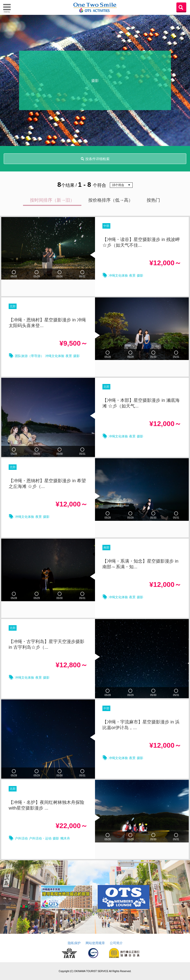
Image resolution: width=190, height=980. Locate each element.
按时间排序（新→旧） (52, 200)
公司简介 (116, 943)
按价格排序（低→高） (111, 200)
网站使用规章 (95, 943)
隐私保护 (74, 943)
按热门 (153, 200)
